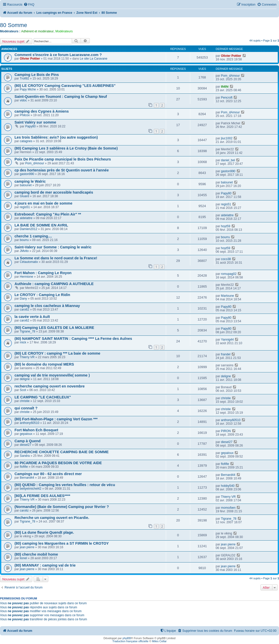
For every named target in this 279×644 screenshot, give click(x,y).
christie (25, 401)
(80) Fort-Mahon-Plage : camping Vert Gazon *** (56, 419)
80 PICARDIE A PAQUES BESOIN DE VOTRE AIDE (58, 463)
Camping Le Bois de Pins (37, 75)
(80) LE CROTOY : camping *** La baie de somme (57, 353)
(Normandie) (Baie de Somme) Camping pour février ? (62, 507)
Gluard (24, 196)
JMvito (24, 251)
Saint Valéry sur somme (35, 122)
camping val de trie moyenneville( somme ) (52, 375)
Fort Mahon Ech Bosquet (36, 430)
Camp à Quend (27, 441)
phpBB (127, 638)
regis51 (25, 207)
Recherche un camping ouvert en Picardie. (52, 518)
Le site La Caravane (94, 59)
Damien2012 (29, 229)
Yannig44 (227, 340)
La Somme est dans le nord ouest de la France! (56, 258)
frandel (226, 354)
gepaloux (26, 434)
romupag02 (229, 274)
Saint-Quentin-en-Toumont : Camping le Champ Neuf (61, 97)
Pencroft (227, 98)
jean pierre (27, 547)
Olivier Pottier (30, 59)
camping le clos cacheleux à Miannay (47, 306)
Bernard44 (27, 478)
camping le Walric (30, 181)
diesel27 (26, 445)
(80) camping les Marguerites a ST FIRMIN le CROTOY (62, 543)
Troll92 (25, 78)
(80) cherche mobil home (36, 554)
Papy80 (30, 126)
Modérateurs (64, 31)
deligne (25, 379)
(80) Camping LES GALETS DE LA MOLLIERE (54, 328)
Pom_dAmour (230, 76)
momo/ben (228, 508)
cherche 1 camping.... (33, 236)
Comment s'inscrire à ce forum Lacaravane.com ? (58, 55)
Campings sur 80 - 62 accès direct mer (48, 474)
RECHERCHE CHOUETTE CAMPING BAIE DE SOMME (62, 452)
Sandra (25, 456)
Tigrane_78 (28, 331)
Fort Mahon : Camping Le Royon (43, 273)
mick (23, 342)
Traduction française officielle (130, 641)
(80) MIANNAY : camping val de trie (45, 565)
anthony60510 (30, 423)
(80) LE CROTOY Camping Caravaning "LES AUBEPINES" (65, 86)
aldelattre (26, 218)
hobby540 (228, 486)
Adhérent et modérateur (37, 31)
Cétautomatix (29, 262)
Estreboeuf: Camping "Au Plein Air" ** (48, 214)
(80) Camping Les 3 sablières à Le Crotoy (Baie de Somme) (66, 148)
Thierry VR (27, 357)
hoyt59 (226, 226)
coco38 (226, 259)
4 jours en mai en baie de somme (43, 203)
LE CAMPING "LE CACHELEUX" (43, 397)
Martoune (227, 296)
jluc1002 (227, 138)
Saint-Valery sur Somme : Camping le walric (53, 247)
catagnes (26, 141)
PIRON (226, 431)
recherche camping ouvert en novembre (50, 386)
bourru (24, 240)
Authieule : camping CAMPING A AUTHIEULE (54, 284)
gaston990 (27, 174)
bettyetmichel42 (31, 489)
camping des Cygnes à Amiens (42, 111)
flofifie (24, 467)
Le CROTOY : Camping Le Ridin (42, 295)
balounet (26, 185)
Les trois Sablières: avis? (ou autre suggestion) (56, 137)
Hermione (26, 277)
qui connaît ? (26, 408)
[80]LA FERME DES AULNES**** (42, 496)
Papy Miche (28, 89)
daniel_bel (228, 160)
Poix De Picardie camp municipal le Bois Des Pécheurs (63, 159)
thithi (225, 87)
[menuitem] (29, 5)
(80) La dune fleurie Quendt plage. (44, 532)
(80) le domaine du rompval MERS (44, 364)
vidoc (23, 100)
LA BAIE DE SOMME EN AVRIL (41, 225)
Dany (23, 299)
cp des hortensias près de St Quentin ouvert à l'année (62, 170)
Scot (23, 390)
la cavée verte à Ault (32, 317)
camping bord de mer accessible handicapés (54, 192)
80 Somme (13, 25)
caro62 (25, 310)
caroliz (24, 511)
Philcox (25, 115)
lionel (23, 558)
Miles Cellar (159, 641)
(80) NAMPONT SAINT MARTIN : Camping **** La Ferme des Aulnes (73, 339)
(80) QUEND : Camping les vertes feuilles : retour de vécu (65, 485)
